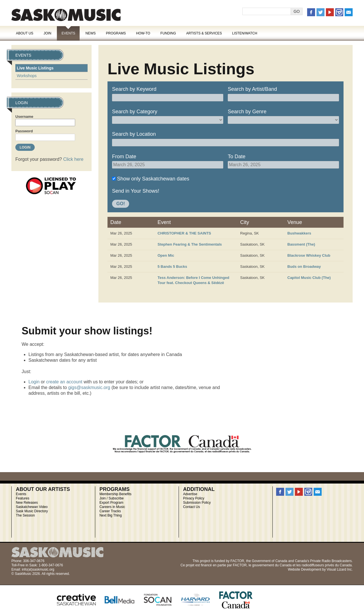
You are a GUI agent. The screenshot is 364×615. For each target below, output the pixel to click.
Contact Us (192, 507)
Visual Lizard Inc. (340, 569)
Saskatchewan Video (32, 507)
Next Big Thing (111, 515)
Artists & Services (204, 33)
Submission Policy (197, 503)
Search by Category (135, 112)
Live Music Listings (35, 68)
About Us (25, 33)
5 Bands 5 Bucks (172, 267)
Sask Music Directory (32, 511)
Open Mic (166, 255)
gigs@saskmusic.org (89, 387)
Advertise (190, 494)
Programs (116, 33)
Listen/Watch (245, 33)
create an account (64, 382)
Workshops (27, 76)
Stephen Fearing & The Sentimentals (190, 244)
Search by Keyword (134, 89)
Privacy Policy (194, 498)
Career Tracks (110, 511)
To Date (237, 157)
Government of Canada (269, 561)
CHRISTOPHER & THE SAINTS (184, 233)
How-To (143, 33)
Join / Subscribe (112, 498)
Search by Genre (247, 112)
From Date (124, 157)
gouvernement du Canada (272, 565)
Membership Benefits (116, 494)
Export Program (111, 503)
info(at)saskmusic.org (38, 569)
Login (34, 382)
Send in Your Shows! (136, 191)
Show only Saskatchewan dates (153, 179)
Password (24, 131)
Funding (168, 33)
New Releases (27, 503)
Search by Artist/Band (252, 89)
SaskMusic (66, 15)
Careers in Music (112, 507)
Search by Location (134, 134)
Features (23, 498)
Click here (73, 159)
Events (68, 33)
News (90, 33)
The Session (25, 515)
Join (47, 33)
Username (24, 117)
